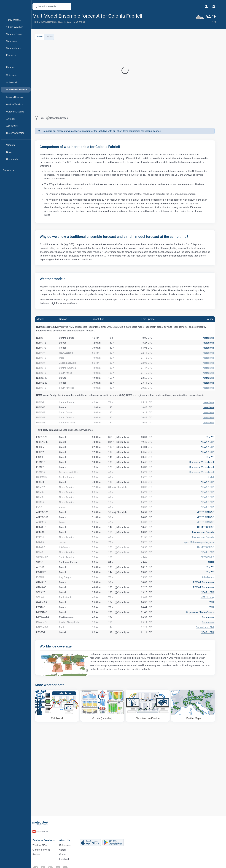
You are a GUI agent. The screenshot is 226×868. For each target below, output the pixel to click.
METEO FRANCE (209, 567)
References (69, 852)
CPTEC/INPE (211, 627)
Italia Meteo (211, 654)
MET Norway (211, 681)
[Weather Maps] (197, 803)
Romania (55, 22)
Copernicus (212, 708)
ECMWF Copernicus (207, 661)
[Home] (12, 7)
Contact (67, 862)
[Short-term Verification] (151, 803)
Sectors (40, 862)
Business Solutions (47, 846)
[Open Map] (71, 7)
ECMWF (213, 465)
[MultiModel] (61, 803)
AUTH (214, 634)
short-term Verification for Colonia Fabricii (142, 130)
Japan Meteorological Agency (202, 607)
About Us (68, 846)
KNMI (215, 519)
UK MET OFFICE (209, 587)
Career (66, 857)
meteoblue (212, 338)
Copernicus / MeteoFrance (204, 702)
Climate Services (45, 857)
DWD (215, 688)
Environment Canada (207, 594)
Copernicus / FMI (209, 722)
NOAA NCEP (211, 472)
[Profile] (210, 7)
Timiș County (43, 22)
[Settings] (218, 7)
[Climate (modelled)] (106, 803)
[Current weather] (209, 18)
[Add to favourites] (150, 16)
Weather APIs (43, 852)
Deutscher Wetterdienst (205, 499)
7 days (43, 36)
